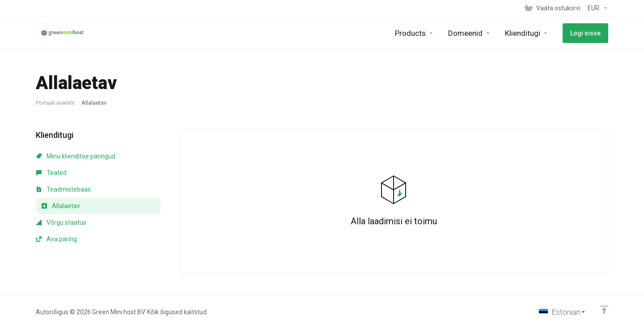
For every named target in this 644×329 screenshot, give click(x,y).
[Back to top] (604, 310)
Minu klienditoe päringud (76, 156)
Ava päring (57, 239)
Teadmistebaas (64, 189)
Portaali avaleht (55, 103)
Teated (51, 173)
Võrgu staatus (61, 222)
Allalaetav (61, 206)
